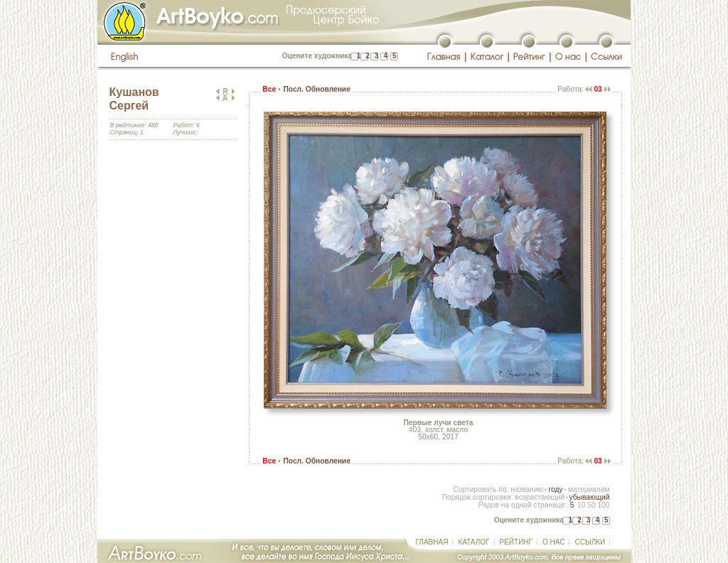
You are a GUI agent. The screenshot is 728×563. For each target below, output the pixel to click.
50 (591, 505)
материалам (589, 489)
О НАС (553, 542)
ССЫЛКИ (590, 542)
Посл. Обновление (316, 89)
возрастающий (540, 497)
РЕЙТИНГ (516, 542)
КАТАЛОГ (473, 542)
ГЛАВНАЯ (432, 542)
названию (527, 489)
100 (603, 505)
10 (581, 505)
